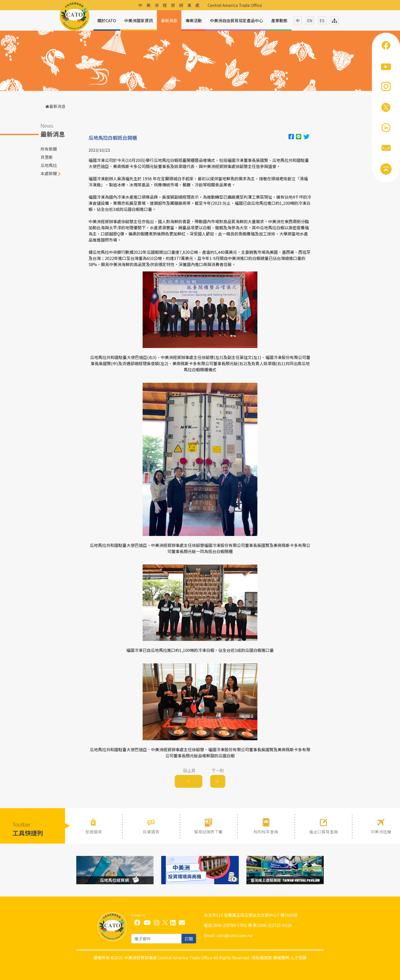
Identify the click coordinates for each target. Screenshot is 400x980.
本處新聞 (49, 173)
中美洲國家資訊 (139, 20)
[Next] (218, 781)
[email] (156, 939)
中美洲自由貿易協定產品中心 (236, 20)
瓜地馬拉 (49, 165)
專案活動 (194, 20)
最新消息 (169, 20)
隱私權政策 (262, 958)
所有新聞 (49, 149)
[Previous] (189, 781)
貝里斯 (47, 157)
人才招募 (298, 958)
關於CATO (107, 20)
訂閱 (189, 939)
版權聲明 (281, 958)
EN (310, 20)
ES (322, 20)
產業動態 (279, 20)
